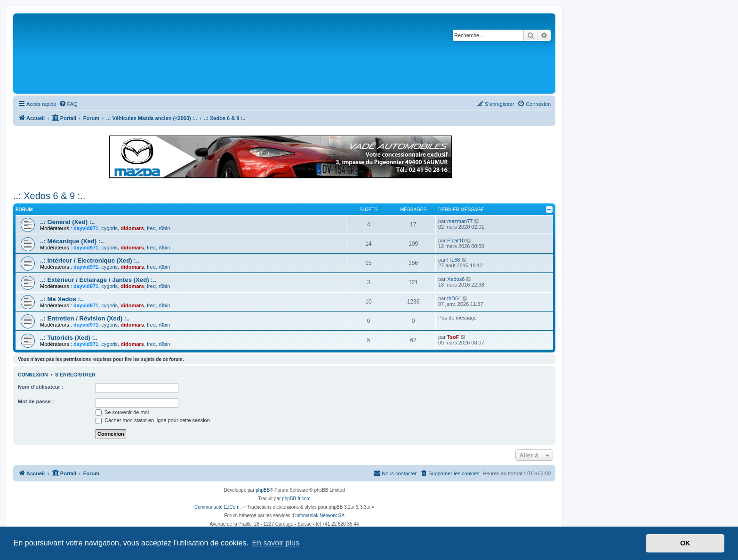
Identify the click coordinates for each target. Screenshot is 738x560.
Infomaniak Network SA (320, 516)
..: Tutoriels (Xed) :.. (69, 338)
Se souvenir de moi (122, 412)
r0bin (164, 228)
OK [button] (685, 543)
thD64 (454, 298)
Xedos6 (456, 279)
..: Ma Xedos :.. (62, 299)
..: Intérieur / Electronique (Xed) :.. (90, 260)
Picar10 (456, 240)
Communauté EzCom (217, 507)
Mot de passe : (36, 401)
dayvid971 (86, 228)
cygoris (109, 228)
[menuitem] (68, 104)
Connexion (33, 375)
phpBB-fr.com (296, 499)
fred (151, 228)
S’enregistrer (75, 375)
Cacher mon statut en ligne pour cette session (153, 420)
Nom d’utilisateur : (41, 387)
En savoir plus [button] (276, 543)
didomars (132, 228)
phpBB (263, 490)
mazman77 (460, 221)
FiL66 (454, 260)
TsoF (453, 337)
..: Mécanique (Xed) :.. (72, 241)
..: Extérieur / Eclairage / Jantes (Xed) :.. (98, 280)
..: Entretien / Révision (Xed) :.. (85, 318)
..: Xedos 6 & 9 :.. (49, 196)
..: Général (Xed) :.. (68, 222)
